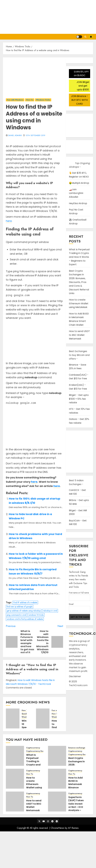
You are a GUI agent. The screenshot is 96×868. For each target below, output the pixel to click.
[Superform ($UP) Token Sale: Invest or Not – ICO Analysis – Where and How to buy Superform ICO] (57, 802)
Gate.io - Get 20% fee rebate (79, 421)
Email (71, 604)
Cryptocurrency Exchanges (38, 751)
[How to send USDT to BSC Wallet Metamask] (15, 802)
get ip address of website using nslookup (24, 611)
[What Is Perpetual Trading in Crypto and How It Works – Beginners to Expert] (15, 756)
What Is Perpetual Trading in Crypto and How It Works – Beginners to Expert (79, 257)
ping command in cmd (16, 615)
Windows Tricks (43, 100)
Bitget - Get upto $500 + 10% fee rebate (79, 399)
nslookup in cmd (50, 611)
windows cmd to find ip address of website (25, 619)
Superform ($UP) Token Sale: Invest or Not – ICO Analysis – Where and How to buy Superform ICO (76, 810)
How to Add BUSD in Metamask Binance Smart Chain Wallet (79, 319)
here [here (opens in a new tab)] (9, 221)
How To (30, 100)
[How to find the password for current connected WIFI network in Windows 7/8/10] (43, 718)
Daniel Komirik (15, 136)
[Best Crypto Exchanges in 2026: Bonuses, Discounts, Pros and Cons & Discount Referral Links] (57, 756)
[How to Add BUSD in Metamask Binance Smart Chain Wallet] (57, 779)
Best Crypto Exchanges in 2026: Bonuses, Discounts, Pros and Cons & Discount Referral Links (79, 282)
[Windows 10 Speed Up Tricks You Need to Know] (13, 718)
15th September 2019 (35, 136)
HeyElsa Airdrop (78, 203)
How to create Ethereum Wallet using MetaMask (79, 303)
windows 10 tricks (36, 615)
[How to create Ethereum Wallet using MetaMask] (15, 779)
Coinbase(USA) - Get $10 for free (79, 377)
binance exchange (77, 748)
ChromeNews (57, 828)
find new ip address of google (20, 607)
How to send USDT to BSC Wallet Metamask (79, 335)
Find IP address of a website (25, 602)
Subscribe (91, 37)
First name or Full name (79, 593)
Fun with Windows (15, 100)
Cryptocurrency (33, 748)
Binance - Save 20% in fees (78, 367)
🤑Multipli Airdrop (79, 183)
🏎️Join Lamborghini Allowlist (76, 193)
